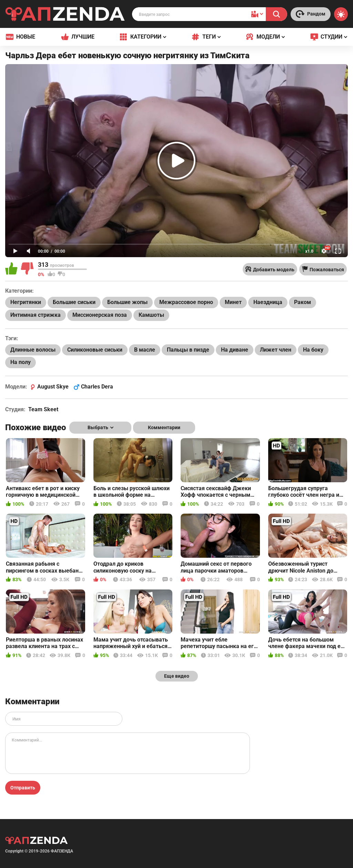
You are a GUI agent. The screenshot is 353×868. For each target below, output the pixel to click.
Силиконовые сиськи (95, 350)
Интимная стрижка (36, 315)
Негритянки (26, 302)
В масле (145, 350)
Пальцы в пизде (188, 350)
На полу (21, 362)
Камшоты (151, 315)
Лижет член (276, 350)
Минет (233, 302)
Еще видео (177, 676)
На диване (235, 350)
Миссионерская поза (100, 315)
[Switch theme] (341, 14)
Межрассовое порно (186, 302)
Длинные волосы (33, 350)
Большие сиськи (74, 302)
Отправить (23, 788)
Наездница (268, 302)
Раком (302, 302)
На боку (313, 350)
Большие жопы (127, 302)
